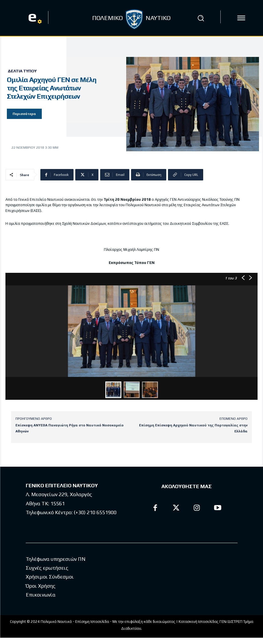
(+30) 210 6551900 (95, 512)
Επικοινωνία (41, 595)
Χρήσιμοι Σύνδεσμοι (50, 577)
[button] (201, 18)
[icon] (241, 18)
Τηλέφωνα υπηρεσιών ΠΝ (56, 559)
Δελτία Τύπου (22, 71)
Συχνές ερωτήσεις (47, 568)
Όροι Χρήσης (41, 586)
